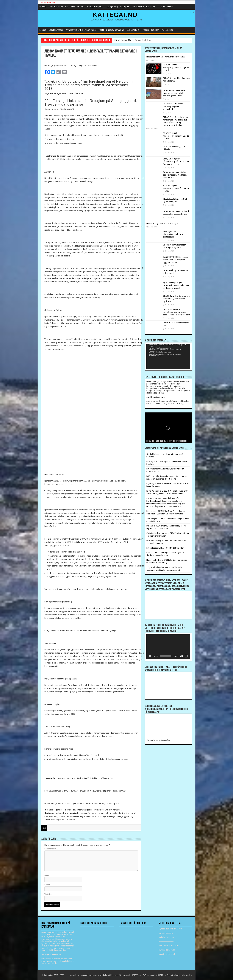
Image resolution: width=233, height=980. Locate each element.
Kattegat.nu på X (95, 7)
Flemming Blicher (154, 560)
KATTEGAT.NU (115, 15)
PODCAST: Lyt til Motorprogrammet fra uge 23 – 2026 (176, 67)
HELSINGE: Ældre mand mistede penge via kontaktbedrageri (173, 106)
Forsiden (43, 7)
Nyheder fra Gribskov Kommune (81, 30)
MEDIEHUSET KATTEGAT (145, 7)
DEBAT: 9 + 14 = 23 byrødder (171, 548)
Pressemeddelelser (150, 30)
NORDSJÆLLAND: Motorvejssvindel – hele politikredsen (173, 234)
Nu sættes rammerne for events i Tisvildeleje (166, 57)
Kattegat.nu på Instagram (117, 7)
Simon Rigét (152, 548)
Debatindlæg (133, 30)
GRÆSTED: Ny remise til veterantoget (162, 223)
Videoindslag (167, 30)
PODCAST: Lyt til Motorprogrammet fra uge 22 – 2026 (176, 136)
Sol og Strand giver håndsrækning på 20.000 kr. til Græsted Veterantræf (176, 161)
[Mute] (181, 656)
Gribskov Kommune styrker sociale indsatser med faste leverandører (175, 175)
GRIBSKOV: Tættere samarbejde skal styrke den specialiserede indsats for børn (176, 312)
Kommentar (50, 849)
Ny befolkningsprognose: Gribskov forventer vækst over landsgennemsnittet (176, 285)
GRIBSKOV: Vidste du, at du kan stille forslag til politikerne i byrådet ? (176, 299)
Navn (47, 875)
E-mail (47, 885)
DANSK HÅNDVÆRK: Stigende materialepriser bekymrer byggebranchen (176, 260)
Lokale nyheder (56, 30)
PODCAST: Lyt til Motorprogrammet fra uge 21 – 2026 (176, 188)
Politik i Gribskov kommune (111, 30)
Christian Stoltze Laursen (157, 533)
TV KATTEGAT (167, 7)
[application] (168, 356)
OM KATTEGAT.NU (59, 7)
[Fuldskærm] (186, 656)
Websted (48, 894)
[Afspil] (150, 656)
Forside (43, 30)
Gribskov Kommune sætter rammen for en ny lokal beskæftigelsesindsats (174, 93)
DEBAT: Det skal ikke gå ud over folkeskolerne (132, 40)
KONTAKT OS (77, 7)
